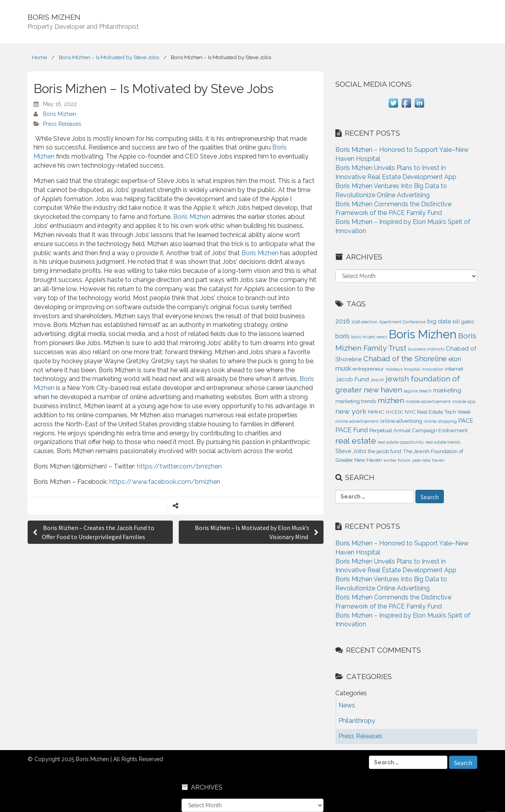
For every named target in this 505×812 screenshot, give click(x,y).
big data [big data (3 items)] (439, 321)
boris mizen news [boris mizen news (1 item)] (369, 337)
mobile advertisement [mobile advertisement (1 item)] (428, 401)
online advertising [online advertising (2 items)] (401, 421)
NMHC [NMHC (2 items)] (376, 412)
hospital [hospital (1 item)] (412, 369)
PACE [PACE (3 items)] (466, 421)
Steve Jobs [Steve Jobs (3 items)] (351, 451)
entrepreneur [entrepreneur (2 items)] (368, 369)
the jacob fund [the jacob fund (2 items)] (384, 451)
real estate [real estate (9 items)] (356, 441)
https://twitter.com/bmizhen (179, 466)
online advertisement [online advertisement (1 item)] (357, 421)
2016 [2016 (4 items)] (343, 321)
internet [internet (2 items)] (454, 369)
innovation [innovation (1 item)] (433, 369)
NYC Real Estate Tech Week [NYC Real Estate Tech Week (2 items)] (438, 412)
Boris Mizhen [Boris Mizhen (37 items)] (423, 334)
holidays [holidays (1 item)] (394, 369)
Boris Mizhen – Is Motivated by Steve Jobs (109, 57)
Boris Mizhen (60, 114)
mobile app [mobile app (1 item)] (464, 401)
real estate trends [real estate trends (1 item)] (443, 442)
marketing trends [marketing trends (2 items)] (356, 401)
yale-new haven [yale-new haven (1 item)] (428, 460)
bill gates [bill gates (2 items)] (463, 322)
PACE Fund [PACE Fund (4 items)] (352, 430)
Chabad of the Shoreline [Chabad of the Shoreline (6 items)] (405, 358)
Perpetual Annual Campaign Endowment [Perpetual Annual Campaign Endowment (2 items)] (418, 430)
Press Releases (62, 124)
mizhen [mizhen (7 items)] (391, 400)
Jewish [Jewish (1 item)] (377, 380)
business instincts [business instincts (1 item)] (426, 349)
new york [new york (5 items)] (351, 411)
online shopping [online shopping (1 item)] (440, 421)
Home (39, 57)
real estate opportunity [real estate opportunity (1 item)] (401, 442)
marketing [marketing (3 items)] (447, 390)
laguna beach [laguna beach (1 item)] (418, 391)
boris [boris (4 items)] (342, 336)
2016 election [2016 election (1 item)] (365, 322)
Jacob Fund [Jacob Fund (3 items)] (352, 379)
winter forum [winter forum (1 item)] (397, 460)
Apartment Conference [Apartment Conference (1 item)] (402, 322)
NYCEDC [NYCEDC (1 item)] (395, 412)
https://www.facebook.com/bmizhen (165, 482)
